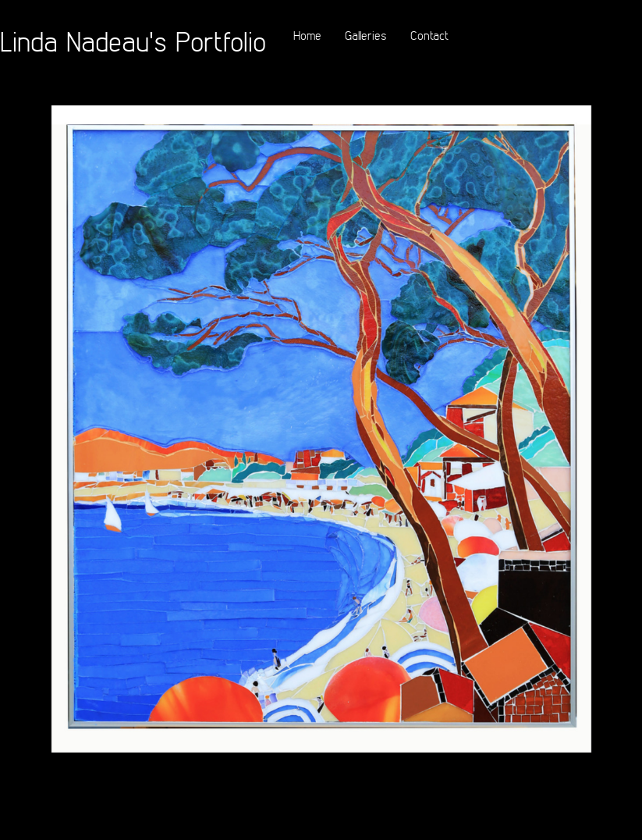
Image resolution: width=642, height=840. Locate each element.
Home (307, 35)
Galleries (366, 35)
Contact (429, 35)
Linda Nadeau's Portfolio (133, 41)
